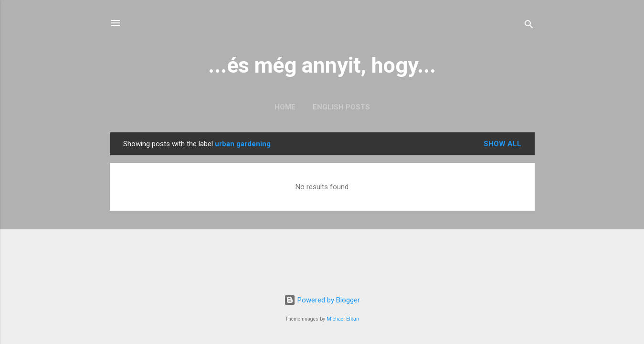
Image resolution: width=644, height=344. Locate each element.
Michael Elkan (343, 319)
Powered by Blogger (322, 300)
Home (285, 107)
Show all (502, 144)
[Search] (529, 26)
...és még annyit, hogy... (322, 65)
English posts (341, 107)
